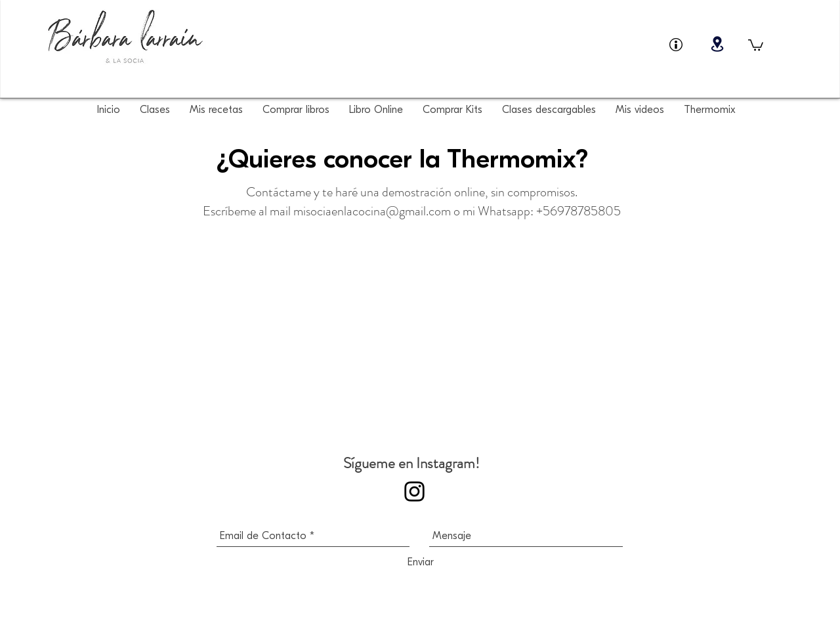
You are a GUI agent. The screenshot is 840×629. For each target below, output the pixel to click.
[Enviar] (421, 562)
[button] (756, 44)
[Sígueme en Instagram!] (414, 491)
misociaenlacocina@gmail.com (372, 211)
